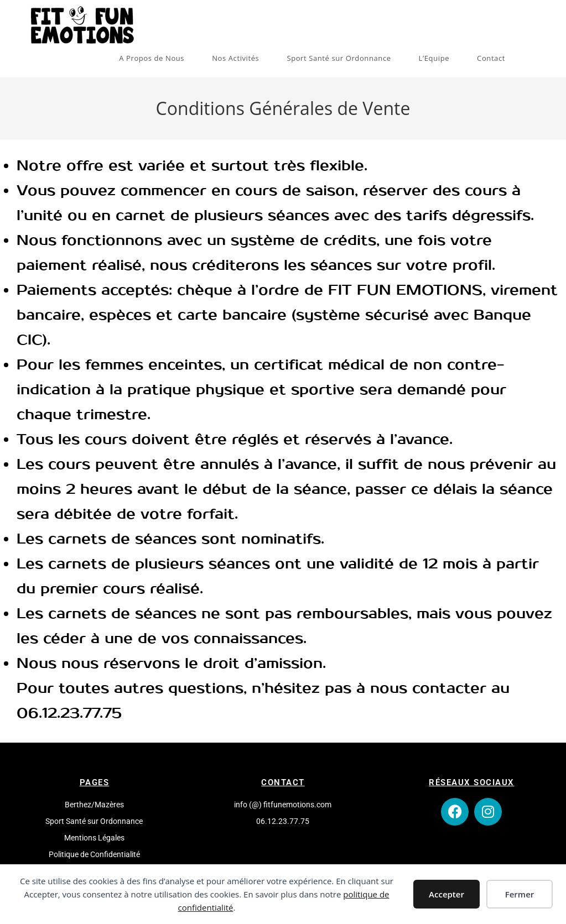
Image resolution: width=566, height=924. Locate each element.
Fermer (520, 894)
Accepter (446, 894)
